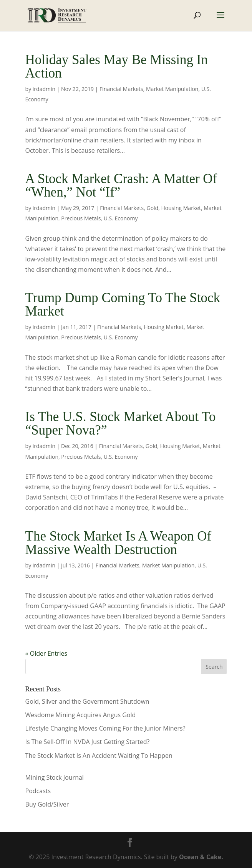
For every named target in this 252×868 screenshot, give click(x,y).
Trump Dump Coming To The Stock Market (123, 304)
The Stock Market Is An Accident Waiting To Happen (99, 756)
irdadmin (44, 89)
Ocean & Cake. (201, 857)
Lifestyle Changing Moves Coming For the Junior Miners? (105, 728)
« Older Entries (46, 653)
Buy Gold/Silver (47, 804)
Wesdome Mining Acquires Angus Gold (81, 715)
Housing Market (181, 208)
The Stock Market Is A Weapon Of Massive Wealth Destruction (119, 543)
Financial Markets (121, 89)
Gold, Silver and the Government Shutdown (87, 701)
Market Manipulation (172, 89)
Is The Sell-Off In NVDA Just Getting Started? (88, 742)
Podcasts (38, 791)
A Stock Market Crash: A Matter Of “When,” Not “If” (121, 185)
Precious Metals (81, 218)
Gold (152, 208)
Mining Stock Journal (55, 777)
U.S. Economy (121, 218)
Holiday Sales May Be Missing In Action (117, 66)
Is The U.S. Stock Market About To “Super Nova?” (121, 423)
